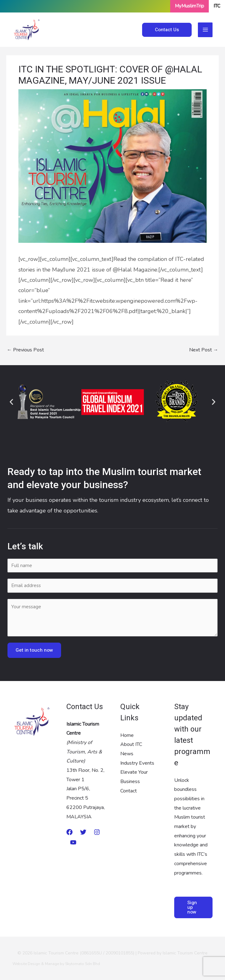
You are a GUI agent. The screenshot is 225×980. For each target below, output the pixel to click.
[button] (11, 402)
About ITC (131, 744)
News (127, 754)
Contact (129, 791)
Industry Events (137, 763)
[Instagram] (97, 832)
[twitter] (83, 832)
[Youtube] (73, 842)
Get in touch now (34, 650)
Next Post (204, 350)
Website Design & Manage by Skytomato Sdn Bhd (56, 964)
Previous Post (25, 350)
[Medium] (69, 832)
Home (127, 735)
